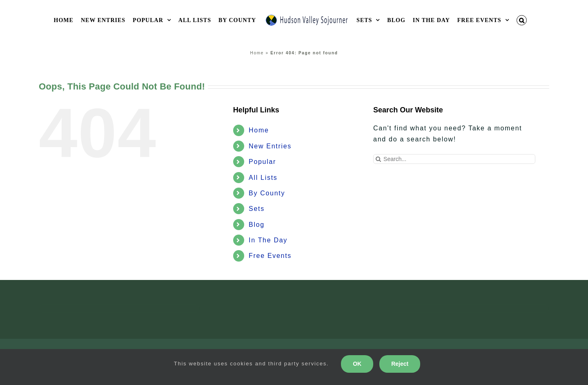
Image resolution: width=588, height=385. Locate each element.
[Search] (378, 159)
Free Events (270, 256)
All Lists (263, 178)
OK (357, 364)
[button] (522, 20)
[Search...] (454, 159)
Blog (257, 225)
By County (267, 193)
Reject (400, 364)
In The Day (268, 240)
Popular (262, 162)
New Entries (270, 146)
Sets (257, 209)
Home (257, 53)
